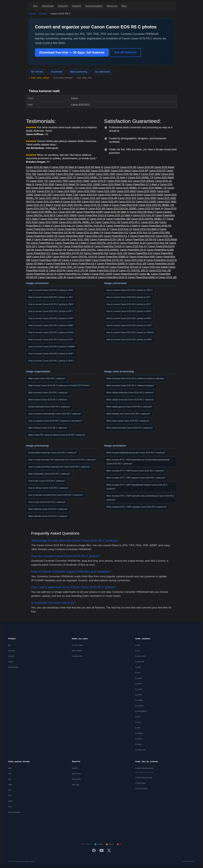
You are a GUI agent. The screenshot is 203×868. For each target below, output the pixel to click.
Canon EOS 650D (66, 191)
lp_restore (139, 684)
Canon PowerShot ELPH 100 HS (52, 239)
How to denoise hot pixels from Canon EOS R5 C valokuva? (56, 495)
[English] (67, 830)
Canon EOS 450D (146, 198)
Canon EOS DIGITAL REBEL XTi (44, 208)
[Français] (80, 830)
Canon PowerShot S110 (132, 243)
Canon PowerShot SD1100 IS (125, 267)
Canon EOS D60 (49, 219)
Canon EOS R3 (127, 202)
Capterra (110, 844)
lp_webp (138, 667)
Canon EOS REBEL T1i (65, 188)
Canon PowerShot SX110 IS (41, 274)
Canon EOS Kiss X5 (144, 215)
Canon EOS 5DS (127, 198)
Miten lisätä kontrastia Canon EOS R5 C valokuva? (130, 428)
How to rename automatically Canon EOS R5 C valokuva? (55, 414)
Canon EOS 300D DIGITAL (81, 250)
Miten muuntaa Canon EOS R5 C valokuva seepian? (130, 386)
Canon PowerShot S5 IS (133, 250)
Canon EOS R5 (157, 171)
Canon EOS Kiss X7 (99, 229)
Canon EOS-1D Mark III (75, 208)
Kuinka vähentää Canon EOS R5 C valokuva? (49, 407)
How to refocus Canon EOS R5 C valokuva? (48, 488)
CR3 (10, 796)
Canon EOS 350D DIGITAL (68, 205)
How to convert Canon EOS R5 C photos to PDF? (129, 311)
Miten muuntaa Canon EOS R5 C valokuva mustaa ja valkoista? (135, 378)
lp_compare (139, 733)
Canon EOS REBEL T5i (89, 177)
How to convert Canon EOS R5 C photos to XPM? (129, 340)
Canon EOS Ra (57, 270)
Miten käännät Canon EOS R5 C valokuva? (48, 509)
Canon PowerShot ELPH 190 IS (107, 239)
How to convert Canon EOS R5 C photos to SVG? (129, 325)
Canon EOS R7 (98, 181)
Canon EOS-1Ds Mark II (146, 229)
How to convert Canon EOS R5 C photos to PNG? (51, 304)
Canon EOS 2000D (85, 174)
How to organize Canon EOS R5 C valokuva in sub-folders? (55, 421)
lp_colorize (139, 689)
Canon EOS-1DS (94, 236)
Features (63, 6)
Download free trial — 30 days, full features (72, 52)
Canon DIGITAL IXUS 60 (84, 257)
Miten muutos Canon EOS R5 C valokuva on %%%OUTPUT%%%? (59, 386)
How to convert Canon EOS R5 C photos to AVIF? (51, 354)
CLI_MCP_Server (78, 645)
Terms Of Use (76, 774)
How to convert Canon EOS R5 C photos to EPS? (129, 318)
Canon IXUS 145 (91, 198)
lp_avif (137, 673)
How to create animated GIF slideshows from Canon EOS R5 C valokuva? (62, 460)
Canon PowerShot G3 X (83, 264)
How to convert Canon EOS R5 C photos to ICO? (51, 340)
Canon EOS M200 (153, 195)
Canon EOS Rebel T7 (60, 171)
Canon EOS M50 (46, 174)
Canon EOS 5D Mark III (64, 167)
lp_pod (138, 717)
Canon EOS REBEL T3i (141, 177)
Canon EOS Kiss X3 (140, 233)
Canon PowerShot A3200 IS (78, 246)
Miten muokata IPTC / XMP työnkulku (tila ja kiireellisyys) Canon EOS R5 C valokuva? (141, 498)
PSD (10, 807)
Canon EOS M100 (133, 195)
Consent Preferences (188, 861)
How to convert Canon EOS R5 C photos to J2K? (51, 297)
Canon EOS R (111, 167)
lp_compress (139, 706)
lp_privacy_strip (140, 750)
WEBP (10, 801)
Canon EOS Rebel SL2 (110, 195)
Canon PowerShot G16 (143, 236)
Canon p (66, 260)
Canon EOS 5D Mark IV (90, 167)
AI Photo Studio (140, 783)
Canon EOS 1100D (48, 177)
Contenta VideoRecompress (144, 768)
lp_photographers (141, 711)
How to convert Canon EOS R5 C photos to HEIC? (51, 361)
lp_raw (137, 651)
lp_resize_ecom (140, 656)
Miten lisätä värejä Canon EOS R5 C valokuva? (128, 421)
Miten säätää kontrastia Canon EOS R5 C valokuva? (130, 400)
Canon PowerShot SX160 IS (82, 277)
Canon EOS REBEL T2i (154, 188)
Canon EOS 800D (126, 191)
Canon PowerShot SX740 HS (60, 233)
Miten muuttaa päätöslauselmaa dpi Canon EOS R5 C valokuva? (136, 453)
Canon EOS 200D (88, 188)
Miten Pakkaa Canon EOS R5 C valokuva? (48, 428)
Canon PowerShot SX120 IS (161, 260)
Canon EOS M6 (67, 212)
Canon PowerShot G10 (140, 253)
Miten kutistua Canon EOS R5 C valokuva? (48, 400)
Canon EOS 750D (58, 181)
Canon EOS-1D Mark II (120, 215)
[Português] (105, 830)
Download (48, 6)
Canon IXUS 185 (168, 277)
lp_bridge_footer (77, 656)
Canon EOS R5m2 (48, 222)
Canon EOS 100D (106, 191)
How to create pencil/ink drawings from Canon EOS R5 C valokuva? (59, 467)
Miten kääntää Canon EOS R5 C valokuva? (48, 516)
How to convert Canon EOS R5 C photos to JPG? (51, 290)
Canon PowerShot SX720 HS (107, 260)
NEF (10, 779)
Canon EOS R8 (109, 198)
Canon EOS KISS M (135, 260)
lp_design (138, 744)
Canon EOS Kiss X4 (64, 226)
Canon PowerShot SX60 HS (46, 260)
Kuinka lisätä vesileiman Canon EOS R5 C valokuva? (52, 453)
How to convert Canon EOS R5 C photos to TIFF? (51, 318)
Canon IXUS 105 (137, 264)
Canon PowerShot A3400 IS (74, 219)
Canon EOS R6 (145, 167)
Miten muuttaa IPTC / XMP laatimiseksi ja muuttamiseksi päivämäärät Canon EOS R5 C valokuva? (138, 462)
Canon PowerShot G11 (38, 253)
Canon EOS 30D (72, 202)
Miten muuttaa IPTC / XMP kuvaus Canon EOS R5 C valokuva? (135, 471)
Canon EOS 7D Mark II (115, 177)
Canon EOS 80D (65, 174)
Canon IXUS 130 (118, 253)
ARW (10, 785)
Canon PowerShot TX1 (50, 246)
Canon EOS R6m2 (121, 171)
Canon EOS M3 (97, 208)
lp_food (138, 728)
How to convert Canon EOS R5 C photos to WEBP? (52, 347)
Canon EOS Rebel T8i (113, 184)
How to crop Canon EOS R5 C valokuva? (47, 502)
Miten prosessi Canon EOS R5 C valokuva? (48, 393)
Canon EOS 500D (146, 191)
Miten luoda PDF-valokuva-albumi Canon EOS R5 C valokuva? (57, 435)
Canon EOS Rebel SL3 (120, 181)
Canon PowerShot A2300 (89, 212)
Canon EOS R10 (88, 195)
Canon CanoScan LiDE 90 (52, 277)
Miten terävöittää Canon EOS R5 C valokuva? (49, 474)
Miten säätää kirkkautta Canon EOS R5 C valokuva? (130, 393)
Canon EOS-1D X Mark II (40, 205)
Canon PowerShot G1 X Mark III (123, 226)
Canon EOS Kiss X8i (160, 270)
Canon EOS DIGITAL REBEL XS (76, 222)
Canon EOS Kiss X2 (121, 229)
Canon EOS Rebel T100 (65, 195)
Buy (36, 6)
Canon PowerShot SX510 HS (51, 250)
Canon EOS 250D (151, 174)
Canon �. (145, 274)
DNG (10, 790)
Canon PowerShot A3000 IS (143, 277)
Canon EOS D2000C (108, 250)
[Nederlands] (86, 830)
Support (77, 6)
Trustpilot (98, 844)
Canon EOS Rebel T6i (67, 184)
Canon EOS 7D (68, 177)
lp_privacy (139, 695)
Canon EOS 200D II (70, 198)
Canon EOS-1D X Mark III (97, 205)
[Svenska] (123, 830)
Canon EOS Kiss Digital (155, 267)
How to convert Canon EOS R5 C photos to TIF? (128, 297)
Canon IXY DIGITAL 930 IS (133, 270)
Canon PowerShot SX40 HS (156, 226)
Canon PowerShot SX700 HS (141, 239)
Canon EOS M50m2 (144, 181)
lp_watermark (140, 662)
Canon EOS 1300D (79, 181)
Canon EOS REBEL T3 (128, 188)
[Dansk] (111, 830)
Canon (43, 14)
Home (32, 14)
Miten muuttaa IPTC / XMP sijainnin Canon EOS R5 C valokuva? (136, 478)
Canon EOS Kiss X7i (136, 246)
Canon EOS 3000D (67, 215)
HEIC (10, 768)
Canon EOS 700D (105, 174)
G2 (119, 844)
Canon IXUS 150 (111, 222)
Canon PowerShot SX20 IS (113, 277)
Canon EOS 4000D (42, 188)
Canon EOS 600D (100, 171)
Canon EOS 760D (167, 202)
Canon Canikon (164, 212)
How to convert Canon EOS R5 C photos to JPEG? (130, 290)
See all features (125, 52)
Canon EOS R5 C (131, 222)
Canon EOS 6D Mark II (38, 167)
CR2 (10, 774)
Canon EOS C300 (42, 257)
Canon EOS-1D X (46, 191)
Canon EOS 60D (81, 171)
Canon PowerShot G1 (42, 243)
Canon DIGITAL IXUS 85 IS (104, 243)
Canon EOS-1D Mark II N (90, 233)
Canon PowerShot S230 (125, 205)
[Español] (92, 830)
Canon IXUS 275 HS (77, 270)
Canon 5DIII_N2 (68, 267)
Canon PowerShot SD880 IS (113, 257)
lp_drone (138, 722)
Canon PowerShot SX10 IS (92, 215)
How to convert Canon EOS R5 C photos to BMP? (51, 325)
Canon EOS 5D (107, 188)
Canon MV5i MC (61, 257)
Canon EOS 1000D (146, 202)
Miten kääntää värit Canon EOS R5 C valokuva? (128, 414)
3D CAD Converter (141, 789)
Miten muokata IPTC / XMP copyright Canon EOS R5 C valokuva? (136, 507)
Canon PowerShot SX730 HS (67, 253)
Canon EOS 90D (38, 171)
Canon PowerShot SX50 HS (72, 229)
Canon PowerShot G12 (116, 233)
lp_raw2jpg (139, 700)
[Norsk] (117, 830)
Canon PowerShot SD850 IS (112, 264)
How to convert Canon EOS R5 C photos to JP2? (129, 304)
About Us (112, 6)
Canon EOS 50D (43, 195)
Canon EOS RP (140, 171)
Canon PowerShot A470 (126, 274)
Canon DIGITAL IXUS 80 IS (41, 215)
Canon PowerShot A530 (71, 236)
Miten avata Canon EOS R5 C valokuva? (47, 378)
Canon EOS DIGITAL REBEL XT (148, 219)
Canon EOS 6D (128, 167)
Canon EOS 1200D (90, 184)
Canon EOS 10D (150, 222)
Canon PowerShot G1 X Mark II (74, 274)
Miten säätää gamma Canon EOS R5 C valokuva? (129, 407)
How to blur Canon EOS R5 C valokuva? (47, 481)
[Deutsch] (74, 830)
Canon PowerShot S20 (96, 253)
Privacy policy (76, 779)
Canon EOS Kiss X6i (157, 243)
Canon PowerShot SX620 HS (42, 236)
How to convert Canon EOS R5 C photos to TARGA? (130, 333)
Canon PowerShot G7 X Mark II (142, 184)
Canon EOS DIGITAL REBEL (121, 208)
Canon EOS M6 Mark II (142, 212)
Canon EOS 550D (45, 184)
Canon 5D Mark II (35, 264)
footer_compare (77, 651)
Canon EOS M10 (91, 202)
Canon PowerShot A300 (142, 257)
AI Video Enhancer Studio (144, 778)
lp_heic (138, 645)
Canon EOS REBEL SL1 (44, 212)
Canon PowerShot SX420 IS (109, 246)
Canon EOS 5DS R (49, 198)
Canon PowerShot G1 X (117, 236)
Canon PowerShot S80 (118, 219)
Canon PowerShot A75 (58, 264)
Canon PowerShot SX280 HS (93, 267)
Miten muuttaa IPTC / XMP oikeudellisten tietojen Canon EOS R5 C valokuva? (137, 487)
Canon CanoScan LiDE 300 (44, 267)
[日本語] (129, 830)
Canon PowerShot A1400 (160, 250)
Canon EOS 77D (39, 181)
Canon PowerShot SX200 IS (41, 229)
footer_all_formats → (15, 812)
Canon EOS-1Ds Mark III (49, 202)
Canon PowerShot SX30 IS (104, 270)
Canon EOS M (97, 219)
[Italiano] (98, 830)
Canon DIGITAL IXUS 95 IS (91, 226)
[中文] (136, 830)
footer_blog (76, 785)
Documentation (94, 6)
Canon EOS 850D (86, 191)
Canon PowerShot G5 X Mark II (72, 243)
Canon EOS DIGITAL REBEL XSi (156, 205)
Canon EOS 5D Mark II (128, 174)
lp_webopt (139, 739)
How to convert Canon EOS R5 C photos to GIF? (50, 311)
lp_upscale (139, 678)
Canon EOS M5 (109, 202)
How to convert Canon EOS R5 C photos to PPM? (51, 333)
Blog (124, 6)
